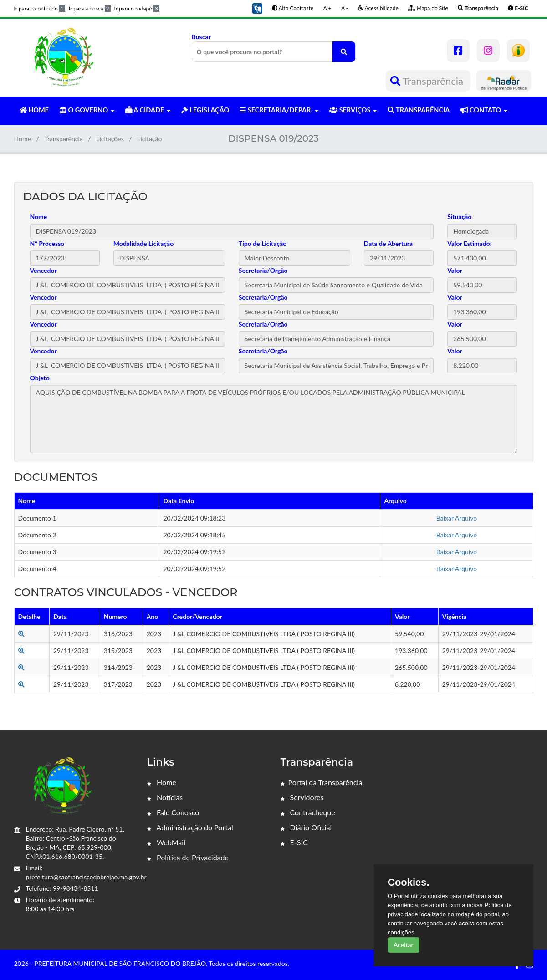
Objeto (40, 378)
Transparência (428, 81)
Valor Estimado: (469, 243)
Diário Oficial (306, 827)
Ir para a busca (90, 8)
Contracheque (308, 812)
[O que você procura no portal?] (344, 52)
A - (345, 8)
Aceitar (404, 945)
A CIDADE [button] (148, 110)
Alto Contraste (293, 8)
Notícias (165, 797)
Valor (455, 270)
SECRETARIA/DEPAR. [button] (279, 110)
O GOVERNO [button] (87, 110)
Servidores (302, 797)
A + (327, 8)
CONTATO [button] (484, 110)
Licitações (110, 139)
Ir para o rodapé (137, 8)
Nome (39, 217)
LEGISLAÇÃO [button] (205, 110)
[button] (257, 8)
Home (23, 139)
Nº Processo (47, 243)
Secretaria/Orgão (263, 270)
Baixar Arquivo (457, 518)
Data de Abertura (388, 243)
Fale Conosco (173, 812)
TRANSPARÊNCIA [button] (419, 110)
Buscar (274, 47)
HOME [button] (34, 110)
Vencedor (43, 270)
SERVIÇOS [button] (353, 110)
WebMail (166, 842)
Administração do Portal (190, 827)
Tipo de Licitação (263, 243)
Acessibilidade (378, 8)
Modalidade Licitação (143, 243)
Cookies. (409, 883)
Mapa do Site (428, 8)
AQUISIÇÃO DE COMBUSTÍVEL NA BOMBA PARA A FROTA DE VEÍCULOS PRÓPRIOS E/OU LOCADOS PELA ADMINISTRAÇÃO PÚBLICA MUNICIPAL (274, 419)
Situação (459, 217)
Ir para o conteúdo (40, 8)
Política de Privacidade (188, 857)
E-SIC (294, 842)
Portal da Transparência (322, 782)
